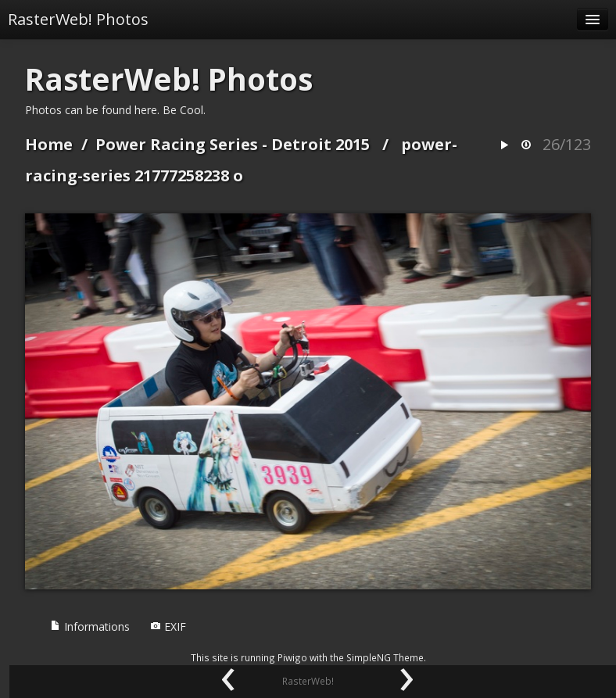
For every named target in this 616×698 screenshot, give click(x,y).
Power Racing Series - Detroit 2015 (233, 144)
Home (49, 144)
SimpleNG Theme (385, 657)
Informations (90, 626)
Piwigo (292, 657)
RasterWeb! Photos (78, 19)
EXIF (168, 626)
